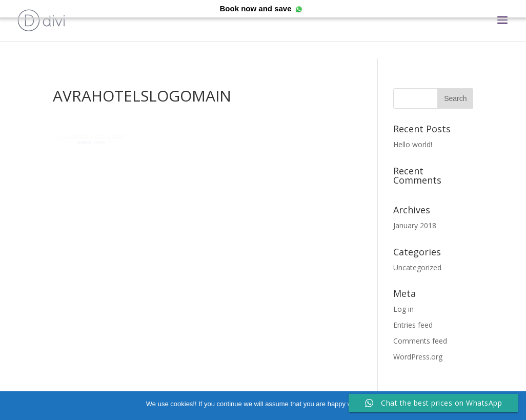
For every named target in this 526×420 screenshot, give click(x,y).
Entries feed (413, 325)
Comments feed (420, 341)
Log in (403, 309)
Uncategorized (417, 267)
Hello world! (413, 144)
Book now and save (255, 8)
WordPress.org (418, 357)
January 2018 (415, 225)
